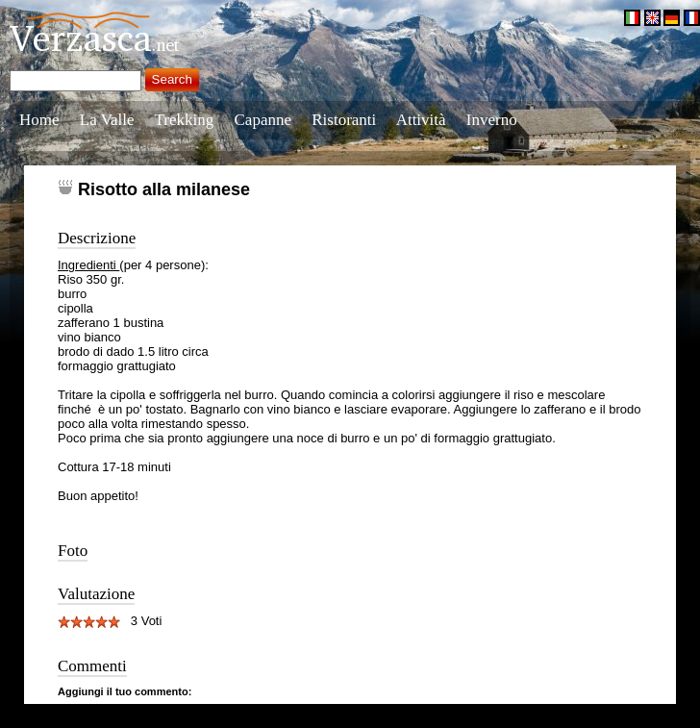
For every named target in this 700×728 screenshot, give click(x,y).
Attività (421, 120)
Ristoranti (344, 120)
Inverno (492, 120)
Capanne (263, 120)
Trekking (185, 120)
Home (39, 120)
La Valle (107, 120)
